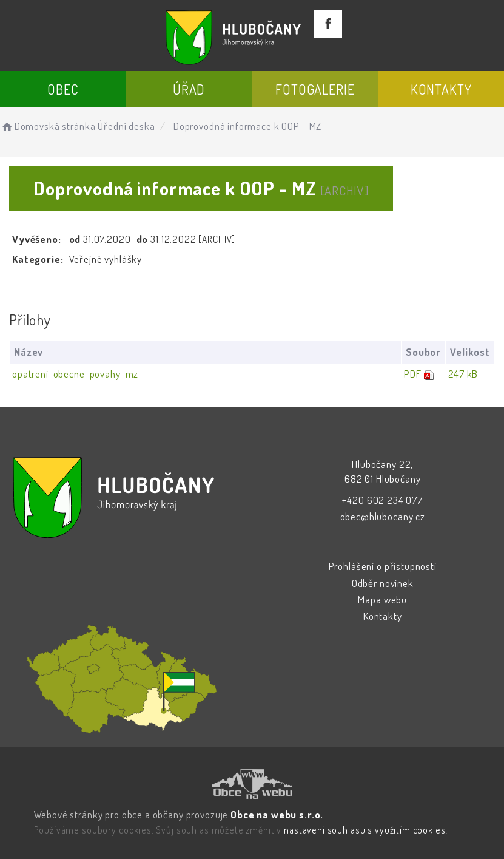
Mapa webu (382, 599)
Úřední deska (126, 126)
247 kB (463, 374)
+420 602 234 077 (382, 500)
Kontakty (441, 89)
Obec (63, 89)
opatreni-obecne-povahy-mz (75, 374)
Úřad (189, 89)
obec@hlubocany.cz (383, 516)
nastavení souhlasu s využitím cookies (365, 830)
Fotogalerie (315, 89)
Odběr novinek (383, 583)
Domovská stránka (48, 126)
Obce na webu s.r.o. (277, 814)
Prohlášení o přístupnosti (383, 566)
